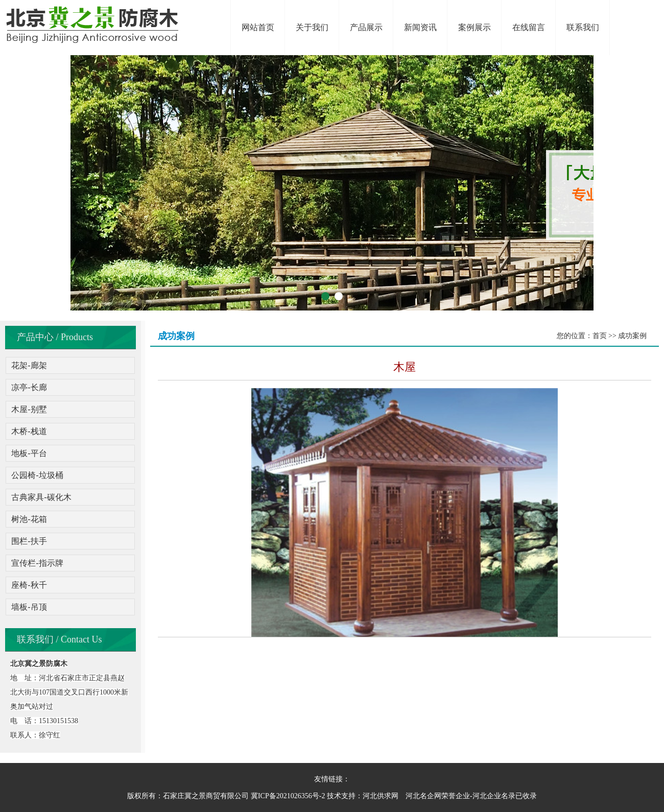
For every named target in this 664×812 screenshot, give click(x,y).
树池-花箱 (29, 519)
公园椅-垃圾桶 (37, 475)
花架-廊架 (29, 365)
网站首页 (258, 27)
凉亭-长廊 (29, 387)
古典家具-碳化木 (41, 497)
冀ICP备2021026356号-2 (288, 796)
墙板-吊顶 (29, 607)
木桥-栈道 (29, 431)
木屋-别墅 (29, 409)
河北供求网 (381, 796)
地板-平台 (29, 453)
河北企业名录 (494, 796)
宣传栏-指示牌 (37, 563)
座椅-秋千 (29, 585)
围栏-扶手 (29, 541)
